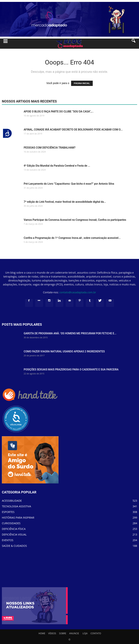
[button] (134, 44)
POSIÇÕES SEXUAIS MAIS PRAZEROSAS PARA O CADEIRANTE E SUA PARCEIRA (71, 369)
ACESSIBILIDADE (12, 501)
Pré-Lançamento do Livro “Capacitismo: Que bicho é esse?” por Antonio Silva (69, 184)
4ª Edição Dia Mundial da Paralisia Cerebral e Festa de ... (57, 166)
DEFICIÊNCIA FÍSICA (14, 529)
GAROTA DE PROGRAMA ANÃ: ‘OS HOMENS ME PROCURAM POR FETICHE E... (70, 333)
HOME (42, 633)
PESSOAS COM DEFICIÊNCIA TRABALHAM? (50, 148)
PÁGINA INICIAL (82, 83)
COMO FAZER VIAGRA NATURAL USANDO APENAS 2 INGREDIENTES (64, 351)
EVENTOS (8, 540)
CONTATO (96, 633)
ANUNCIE (74, 633)
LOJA (85, 633)
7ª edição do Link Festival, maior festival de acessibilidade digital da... (65, 202)
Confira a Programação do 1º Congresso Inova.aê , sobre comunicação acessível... (72, 238)
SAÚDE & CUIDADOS (14, 546)
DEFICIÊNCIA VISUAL (14, 534)
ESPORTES (8, 512)
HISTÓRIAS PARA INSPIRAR (18, 518)
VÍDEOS (52, 633)
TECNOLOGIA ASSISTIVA (16, 506)
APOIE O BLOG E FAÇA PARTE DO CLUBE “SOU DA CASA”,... (59, 112)
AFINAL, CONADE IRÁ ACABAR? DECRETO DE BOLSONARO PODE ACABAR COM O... (73, 130)
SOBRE (63, 633)
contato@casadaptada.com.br (78, 292)
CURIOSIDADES (11, 523)
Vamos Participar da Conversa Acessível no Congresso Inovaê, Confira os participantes (75, 220)
